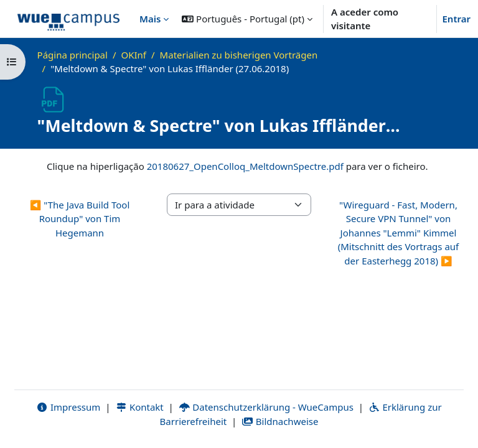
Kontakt (139, 407)
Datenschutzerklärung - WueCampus (266, 407)
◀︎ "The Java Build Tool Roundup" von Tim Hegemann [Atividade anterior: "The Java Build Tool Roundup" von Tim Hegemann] (80, 219)
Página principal (73, 55)
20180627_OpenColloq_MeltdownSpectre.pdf (245, 166)
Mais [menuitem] (150, 19)
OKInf (134, 55)
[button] (247, 19)
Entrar (456, 19)
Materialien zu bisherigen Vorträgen (239, 55)
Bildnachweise (280, 421)
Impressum (68, 407)
